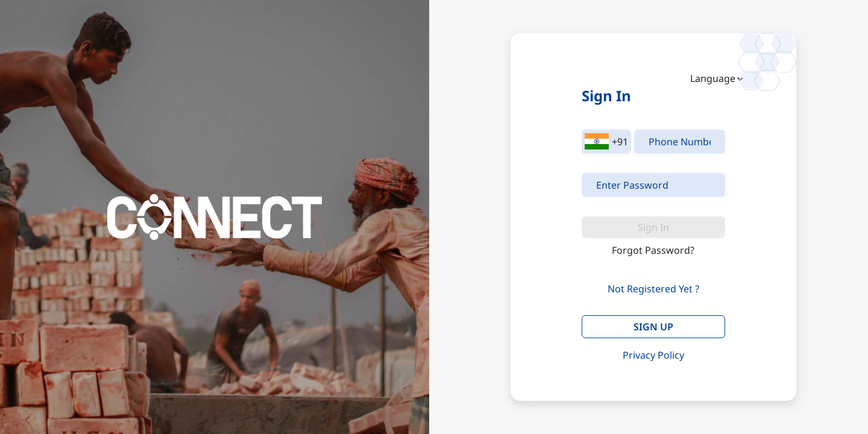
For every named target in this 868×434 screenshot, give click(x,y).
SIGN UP (653, 327)
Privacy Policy (653, 355)
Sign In (653, 227)
